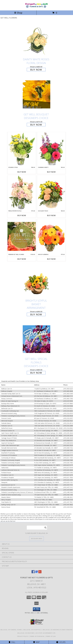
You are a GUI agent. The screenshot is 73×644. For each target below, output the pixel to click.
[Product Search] (37, 528)
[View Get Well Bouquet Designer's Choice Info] (36, 94)
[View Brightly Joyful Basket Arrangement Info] (36, 281)
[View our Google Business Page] (36, 573)
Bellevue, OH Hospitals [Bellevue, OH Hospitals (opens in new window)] (32, 630)
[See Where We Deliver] (36, 538)
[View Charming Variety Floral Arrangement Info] (51, 149)
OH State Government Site (45, 633)
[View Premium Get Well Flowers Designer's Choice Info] (22, 236)
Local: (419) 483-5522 (36, 588)
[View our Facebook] (33, 573)
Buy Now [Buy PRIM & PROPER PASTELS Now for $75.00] (22, 215)
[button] (37, 609)
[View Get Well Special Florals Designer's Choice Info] (36, 339)
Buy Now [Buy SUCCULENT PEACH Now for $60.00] (51, 215)
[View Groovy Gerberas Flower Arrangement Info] (51, 236)
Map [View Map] (36, 642)
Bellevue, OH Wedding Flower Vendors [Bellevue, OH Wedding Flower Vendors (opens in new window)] (58, 630)
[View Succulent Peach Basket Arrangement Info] (51, 193)
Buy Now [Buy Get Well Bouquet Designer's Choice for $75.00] (36, 125)
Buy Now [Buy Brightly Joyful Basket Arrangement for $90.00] (36, 314)
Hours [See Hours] (61, 642)
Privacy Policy (23, 636)
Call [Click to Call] (12, 642)
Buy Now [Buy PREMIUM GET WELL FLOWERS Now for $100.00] (22, 259)
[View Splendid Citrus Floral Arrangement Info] (22, 149)
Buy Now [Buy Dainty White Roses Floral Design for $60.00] (36, 70)
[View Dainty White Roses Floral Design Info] (36, 40)
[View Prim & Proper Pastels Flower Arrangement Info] (22, 193)
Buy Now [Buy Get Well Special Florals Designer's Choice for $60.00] (36, 373)
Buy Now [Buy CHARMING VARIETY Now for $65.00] (51, 172)
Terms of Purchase (37, 636)
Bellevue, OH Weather (26, 633)
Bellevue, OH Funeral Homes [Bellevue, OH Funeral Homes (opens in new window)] (11, 630)
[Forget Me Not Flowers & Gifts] (36, 8)
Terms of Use (51, 636)
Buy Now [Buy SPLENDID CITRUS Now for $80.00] (22, 172)
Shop (18, 13)
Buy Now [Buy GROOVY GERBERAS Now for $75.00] (51, 259)
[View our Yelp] (40, 573)
